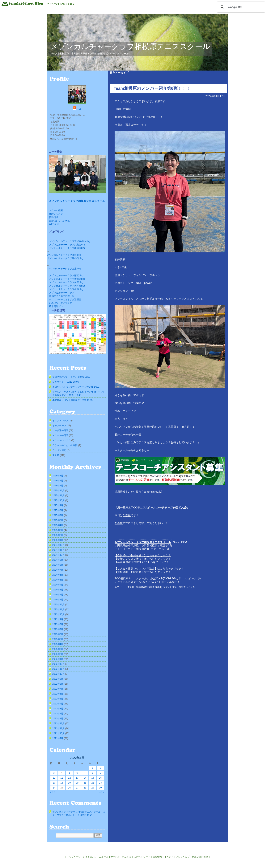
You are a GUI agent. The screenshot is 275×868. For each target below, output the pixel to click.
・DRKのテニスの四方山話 (61, 296)
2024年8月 (58, 565)
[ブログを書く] (68, 4)
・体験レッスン (55, 214)
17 (54, 783)
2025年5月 (58, 520)
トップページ (74, 857)
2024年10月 (58, 555)
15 (93, 778)
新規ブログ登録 (200, 857)
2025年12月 (58, 491)
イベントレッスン (61, 421)
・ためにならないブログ (59, 303)
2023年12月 (58, 605)
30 (100, 788)
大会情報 (157, 857)
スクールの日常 (60, 435)
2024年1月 (58, 600)
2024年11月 (58, 550)
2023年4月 (58, 644)
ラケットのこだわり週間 (65, 445)
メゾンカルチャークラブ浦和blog (64, 255)
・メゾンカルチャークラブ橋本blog (65, 289)
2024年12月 (58, 545)
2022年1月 (58, 719)
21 (85, 783)
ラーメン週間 (59, 450)
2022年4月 (58, 704)
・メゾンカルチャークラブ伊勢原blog (66, 279)
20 (77, 783)
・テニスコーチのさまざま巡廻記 (64, 300)
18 (62, 783)
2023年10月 (58, 614)
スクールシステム (61, 440)
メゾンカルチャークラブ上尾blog (64, 269)
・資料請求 (53, 217)
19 (69, 783)
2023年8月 (58, 624)
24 (54, 788)
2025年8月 (58, 510)
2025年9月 (58, 505)
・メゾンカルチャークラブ (61, 293)
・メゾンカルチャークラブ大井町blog (66, 286)
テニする (127, 857)
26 (69, 788)
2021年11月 (58, 728)
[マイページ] (52, 4)
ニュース (104, 857)
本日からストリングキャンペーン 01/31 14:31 (76, 387)
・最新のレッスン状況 (58, 221)
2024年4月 (58, 585)
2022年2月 (58, 714)
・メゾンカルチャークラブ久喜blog (65, 282)
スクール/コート (142, 857)
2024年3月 (58, 590)
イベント (169, 857)
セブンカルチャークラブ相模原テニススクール (143, 542)
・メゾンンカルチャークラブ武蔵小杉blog (68, 241)
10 (54, 778)
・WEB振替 (53, 224)
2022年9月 (58, 679)
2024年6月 (58, 575)
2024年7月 (58, 570)
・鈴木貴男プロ (55, 306)
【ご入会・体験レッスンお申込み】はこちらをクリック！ (149, 568)
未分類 (131, 587)
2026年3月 (58, 476)
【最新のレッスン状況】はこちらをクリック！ (143, 559)
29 (93, 788)
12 (69, 778)
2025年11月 (58, 495)
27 (77, 788)
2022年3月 (58, 709)
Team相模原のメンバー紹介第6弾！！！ (152, 88)
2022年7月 (58, 689)
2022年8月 (58, 684)
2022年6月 (58, 694)
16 (100, 778)
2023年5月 (58, 639)
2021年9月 (58, 738)
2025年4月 (58, 525)
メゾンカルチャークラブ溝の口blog (65, 258)
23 (100, 783)
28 (85, 788)
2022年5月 (58, 699)
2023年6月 (58, 634)
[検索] (240, 7)
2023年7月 (58, 629)
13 (77, 778)
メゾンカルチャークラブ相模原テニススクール (130, 46)
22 (93, 783)
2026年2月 (58, 481)
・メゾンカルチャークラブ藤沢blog (65, 275)
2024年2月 (58, 595)
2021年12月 (58, 723)
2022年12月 (58, 664)
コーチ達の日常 (60, 430)
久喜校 (127, 515)
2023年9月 (58, 619)
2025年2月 (58, 535)
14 (85, 778)
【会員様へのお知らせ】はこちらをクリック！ (143, 555)
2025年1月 (58, 540)
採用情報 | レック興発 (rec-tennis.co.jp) (138, 492)
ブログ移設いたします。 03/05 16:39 (71, 377)
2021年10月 (58, 733)
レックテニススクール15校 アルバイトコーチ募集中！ (147, 582)
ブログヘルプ (183, 857)
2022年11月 (58, 669)
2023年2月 (58, 654)
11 (62, 778)
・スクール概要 (55, 210)
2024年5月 (58, 580)
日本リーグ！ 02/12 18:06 (66, 382)
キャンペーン (59, 426)
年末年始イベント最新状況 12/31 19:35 (72, 400)
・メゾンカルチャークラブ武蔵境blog (66, 245)
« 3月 (53, 792)
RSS (79, 109)
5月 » (102, 792)
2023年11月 (58, 609)
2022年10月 (58, 674)
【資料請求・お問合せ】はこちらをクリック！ (143, 572)
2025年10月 (58, 500)
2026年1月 (58, 486)
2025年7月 (58, 515)
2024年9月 (58, 560)
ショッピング (90, 857)
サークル (115, 857)
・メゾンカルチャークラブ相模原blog (66, 248)
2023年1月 (58, 659)
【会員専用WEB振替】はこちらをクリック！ (142, 562)
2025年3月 (58, 530)
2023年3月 (58, 649)
